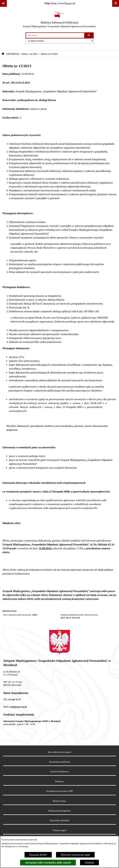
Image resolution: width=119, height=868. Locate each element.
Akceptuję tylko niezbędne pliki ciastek (48, 863)
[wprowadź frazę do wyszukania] (55, 35)
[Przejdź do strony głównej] (60, 20)
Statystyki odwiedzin (60, 820)
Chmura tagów (60, 830)
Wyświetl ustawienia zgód (75, 855)
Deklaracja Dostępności (60, 811)
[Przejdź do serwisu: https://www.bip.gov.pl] (60, 3)
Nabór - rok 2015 (30, 54)
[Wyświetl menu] (116, 3)
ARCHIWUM (12, 54)
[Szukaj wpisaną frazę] (89, 35)
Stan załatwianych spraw (59, 752)
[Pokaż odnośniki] (3, 3)
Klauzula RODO (38, 855)
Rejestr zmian (59, 801)
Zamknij (89, 863)
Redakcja (59, 781)
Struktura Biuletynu (59, 772)
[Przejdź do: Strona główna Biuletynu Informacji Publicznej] (3, 54)
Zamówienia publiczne (59, 762)
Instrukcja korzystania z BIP (59, 791)
